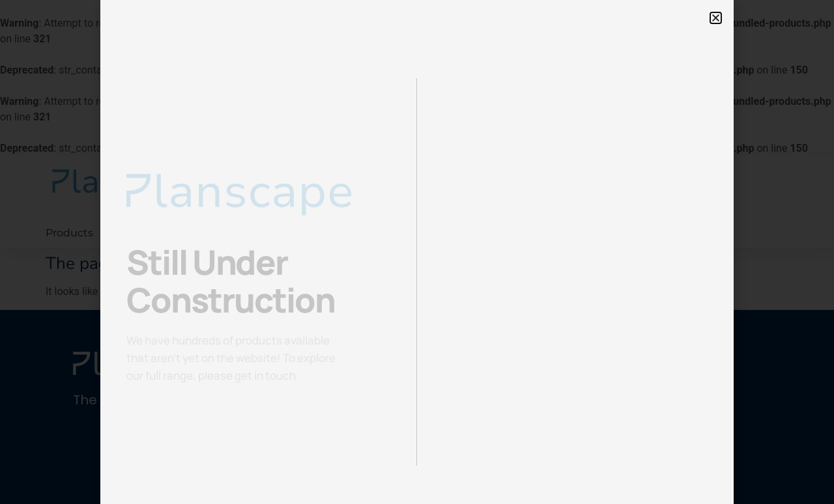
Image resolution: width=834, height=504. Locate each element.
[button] (716, 18)
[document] (417, 252)
